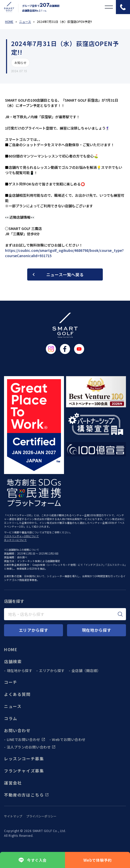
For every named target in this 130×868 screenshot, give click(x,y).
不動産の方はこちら (26, 795)
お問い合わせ (17, 730)
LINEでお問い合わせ (26, 739)
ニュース (13, 706)
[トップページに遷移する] (7, 7)
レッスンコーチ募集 (24, 759)
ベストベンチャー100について (21, 536)
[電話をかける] (123, 7)
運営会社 (13, 783)
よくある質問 (17, 694)
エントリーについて (15, 540)
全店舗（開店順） (86, 670)
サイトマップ (13, 816)
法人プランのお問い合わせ (31, 747)
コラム (11, 718)
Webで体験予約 (98, 860)
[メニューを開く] (109, 7)
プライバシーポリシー (41, 816)
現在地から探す (20, 670)
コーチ (11, 682)
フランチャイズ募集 (24, 771)
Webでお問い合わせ (69, 739)
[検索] (120, 614)
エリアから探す (52, 670)
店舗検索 (13, 661)
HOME (11, 649)
